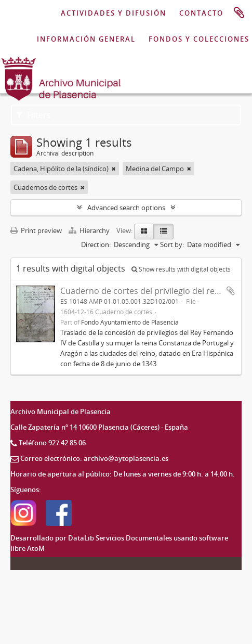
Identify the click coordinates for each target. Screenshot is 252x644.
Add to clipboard (231, 291)
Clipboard (239, 13)
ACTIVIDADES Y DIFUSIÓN (114, 13)
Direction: (96, 244)
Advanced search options (126, 208)
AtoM (36, 548)
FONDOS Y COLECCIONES (199, 39)
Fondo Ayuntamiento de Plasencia (130, 322)
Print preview (36, 230)
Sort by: (172, 244)
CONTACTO (201, 13)
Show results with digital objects (181, 269)
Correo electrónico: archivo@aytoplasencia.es (94, 458)
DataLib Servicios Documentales (120, 538)
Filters (34, 115)
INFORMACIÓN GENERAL (86, 39)
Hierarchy (90, 230)
